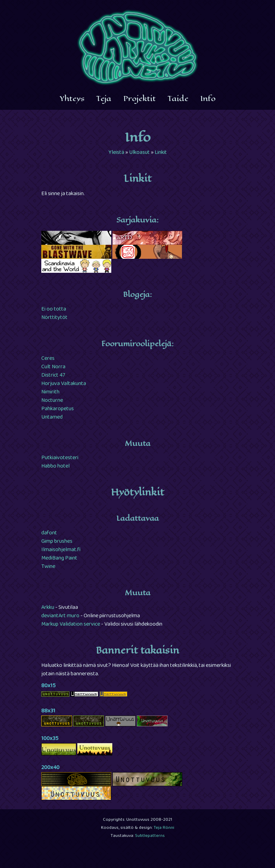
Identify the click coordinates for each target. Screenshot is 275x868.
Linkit (161, 153)
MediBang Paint (59, 558)
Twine (48, 567)
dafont (49, 533)
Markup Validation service (71, 625)
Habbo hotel (55, 467)
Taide (178, 99)
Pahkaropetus (58, 409)
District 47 (53, 376)
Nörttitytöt (54, 318)
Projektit (139, 99)
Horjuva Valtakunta (64, 384)
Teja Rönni (164, 828)
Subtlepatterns (150, 836)
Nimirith (50, 392)
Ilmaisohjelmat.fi (61, 550)
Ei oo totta (54, 310)
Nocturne (52, 401)
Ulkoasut (139, 153)
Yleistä (116, 153)
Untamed (52, 418)
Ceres (48, 359)
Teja (104, 99)
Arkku (48, 608)
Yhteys (72, 99)
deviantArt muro (60, 616)
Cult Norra (53, 367)
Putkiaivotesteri (60, 458)
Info (208, 99)
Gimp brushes (57, 542)
